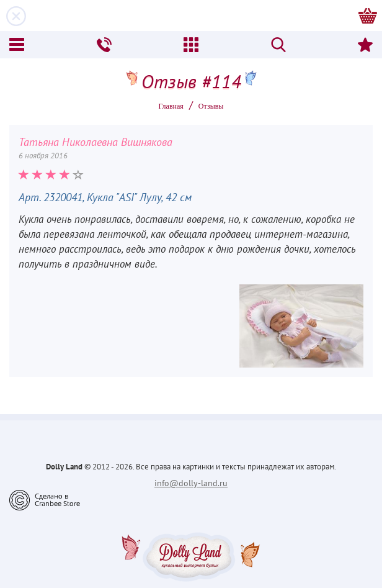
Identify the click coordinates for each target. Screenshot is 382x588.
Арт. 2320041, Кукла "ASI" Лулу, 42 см (105, 197)
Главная (171, 106)
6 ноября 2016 (43, 156)
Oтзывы (211, 106)
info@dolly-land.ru (191, 483)
